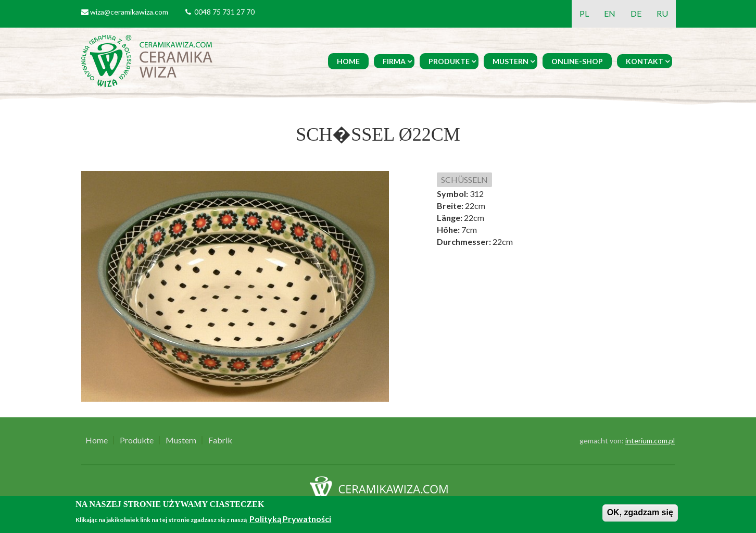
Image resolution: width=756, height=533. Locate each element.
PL (584, 13)
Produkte (449, 61)
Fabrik (220, 440)
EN (610, 13)
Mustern (511, 61)
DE (636, 13)
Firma (394, 61)
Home (348, 61)
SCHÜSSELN (464, 179)
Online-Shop (577, 61)
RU (662, 13)
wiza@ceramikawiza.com (129, 12)
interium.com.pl (650, 441)
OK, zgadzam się (640, 512)
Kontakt (645, 61)
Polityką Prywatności (290, 519)
